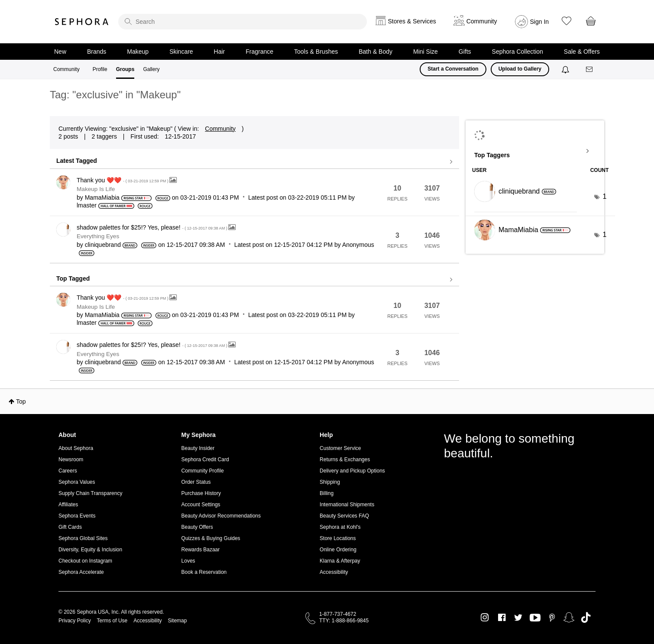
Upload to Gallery (520, 69)
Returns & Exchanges (345, 460)
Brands (97, 52)
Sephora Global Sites (83, 538)
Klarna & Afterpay (340, 561)
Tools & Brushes (316, 52)
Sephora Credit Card (205, 460)
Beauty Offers (197, 527)
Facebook (502, 618)
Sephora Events (77, 516)
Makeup (138, 52)
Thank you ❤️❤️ (123, 180)
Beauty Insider (198, 448)
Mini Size (426, 52)
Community (66, 69)
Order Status (196, 482)
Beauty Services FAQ (344, 516)
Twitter (518, 618)
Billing (327, 493)
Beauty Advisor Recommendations (221, 516)
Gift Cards (70, 527)
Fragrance (259, 52)
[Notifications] (566, 69)
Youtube (535, 618)
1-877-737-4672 (338, 614)
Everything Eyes (98, 236)
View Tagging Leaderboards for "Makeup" (535, 151)
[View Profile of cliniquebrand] (103, 245)
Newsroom (71, 460)
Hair (220, 52)
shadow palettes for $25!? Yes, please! (152, 227)
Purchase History (201, 493)
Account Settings (201, 505)
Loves (188, 561)
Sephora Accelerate (81, 572)
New (60, 52)
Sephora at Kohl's (340, 527)
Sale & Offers (582, 52)
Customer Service (340, 448)
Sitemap (177, 621)
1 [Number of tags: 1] (604, 196)
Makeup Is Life (96, 189)
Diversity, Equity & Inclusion (90, 550)
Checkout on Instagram (85, 561)
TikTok (586, 618)
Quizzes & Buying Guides (211, 538)
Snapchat (569, 618)
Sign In (540, 22)
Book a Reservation (204, 572)
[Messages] (590, 70)
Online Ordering (338, 550)
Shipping (330, 482)
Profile (100, 69)
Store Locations (338, 538)
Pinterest (552, 618)
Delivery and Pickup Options (352, 471)
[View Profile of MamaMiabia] (102, 197)
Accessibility (334, 572)
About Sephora (76, 448)
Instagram (485, 618)
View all (254, 162)
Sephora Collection (518, 52)
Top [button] (21, 401)
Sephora (82, 22)
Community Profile (203, 471)
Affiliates (68, 505)
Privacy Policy (75, 621)
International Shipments (347, 505)
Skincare (181, 52)
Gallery (151, 69)
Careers (68, 471)
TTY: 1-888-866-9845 (344, 621)
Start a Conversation (453, 69)
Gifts (465, 52)
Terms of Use (112, 621)
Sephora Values (77, 482)
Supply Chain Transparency (90, 493)
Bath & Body (376, 52)
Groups (125, 69)
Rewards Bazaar (201, 550)
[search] (243, 22)
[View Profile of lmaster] (87, 205)
